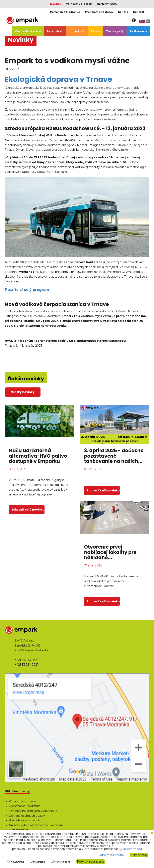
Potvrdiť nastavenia (91, 862)
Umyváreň (77, 31)
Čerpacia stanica (28, 31)
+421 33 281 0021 (26, 665)
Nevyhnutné (17, 862)
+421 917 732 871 (26, 660)
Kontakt (139, 12)
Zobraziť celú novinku (28, 510)
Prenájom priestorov (99, 12)
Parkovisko (55, 31)
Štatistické (39, 862)
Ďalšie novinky (26, 379)
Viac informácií (131, 849)
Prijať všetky (139, 855)
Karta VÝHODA (107, 4)
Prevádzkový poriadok (24, 820)
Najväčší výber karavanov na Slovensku (36, 825)
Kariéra (123, 12)
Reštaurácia (138, 31)
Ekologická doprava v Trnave (58, 79)
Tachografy (115, 31)
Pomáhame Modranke (65, 12)
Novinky (56, 4)
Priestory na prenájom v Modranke (33, 811)
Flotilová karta (19, 830)
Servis (95, 31)
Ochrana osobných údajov (27, 816)
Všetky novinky (23, 392)
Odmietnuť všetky (111, 855)
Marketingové (62, 862)
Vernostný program (79, 4)
